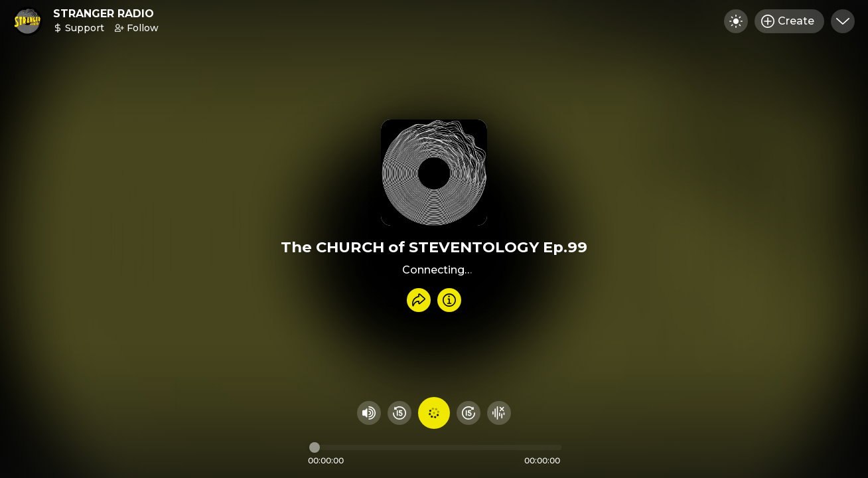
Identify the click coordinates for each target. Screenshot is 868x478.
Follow (137, 28)
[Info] (449, 300)
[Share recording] (419, 300)
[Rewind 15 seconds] (399, 413)
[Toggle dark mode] (736, 21)
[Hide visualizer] (499, 413)
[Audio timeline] (435, 447)
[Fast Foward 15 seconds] (469, 413)
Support (79, 28)
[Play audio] (434, 413)
